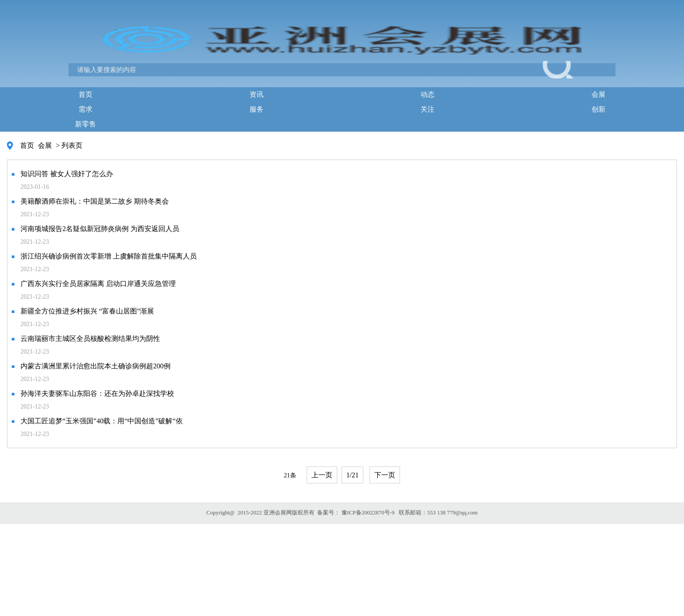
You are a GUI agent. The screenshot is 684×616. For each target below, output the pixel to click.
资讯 (256, 94)
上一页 (322, 475)
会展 (598, 94)
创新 (598, 109)
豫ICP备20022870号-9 (368, 512)
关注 (427, 109)
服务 (256, 109)
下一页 (385, 475)
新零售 (85, 124)
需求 (85, 109)
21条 (290, 475)
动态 (427, 94)
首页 (85, 94)
